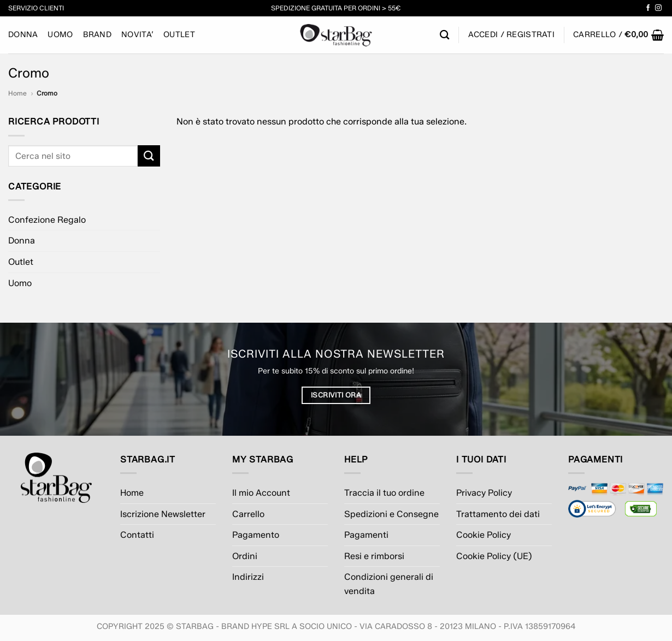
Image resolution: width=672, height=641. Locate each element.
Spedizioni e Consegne (391, 514)
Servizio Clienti (36, 8)
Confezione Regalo (47, 220)
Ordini (245, 556)
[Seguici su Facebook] (648, 8)
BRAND (97, 34)
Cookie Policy (484, 535)
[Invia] (149, 156)
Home (17, 93)
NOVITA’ (137, 34)
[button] (618, 35)
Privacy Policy (484, 493)
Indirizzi (248, 577)
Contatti (137, 535)
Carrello (248, 514)
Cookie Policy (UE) (494, 556)
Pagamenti (366, 535)
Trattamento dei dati (498, 514)
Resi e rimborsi (374, 556)
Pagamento (256, 535)
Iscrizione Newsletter (163, 514)
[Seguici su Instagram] (658, 8)
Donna (23, 34)
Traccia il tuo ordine (384, 493)
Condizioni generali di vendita (389, 584)
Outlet (179, 34)
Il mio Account (261, 493)
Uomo (60, 34)
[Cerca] (444, 35)
